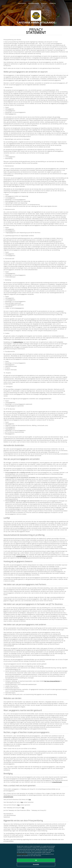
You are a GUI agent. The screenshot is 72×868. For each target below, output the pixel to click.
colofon (52, 3)
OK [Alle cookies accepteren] (36, 860)
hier (30, 799)
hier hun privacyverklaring (52, 681)
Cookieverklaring (18, 342)
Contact (44, 3)
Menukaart (22, 3)
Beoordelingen (34, 3)
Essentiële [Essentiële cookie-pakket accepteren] (36, 864)
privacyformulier (21, 556)
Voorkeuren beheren (22, 854)
